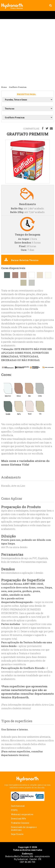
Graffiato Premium (13, 4)
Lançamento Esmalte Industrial (27, 51)
